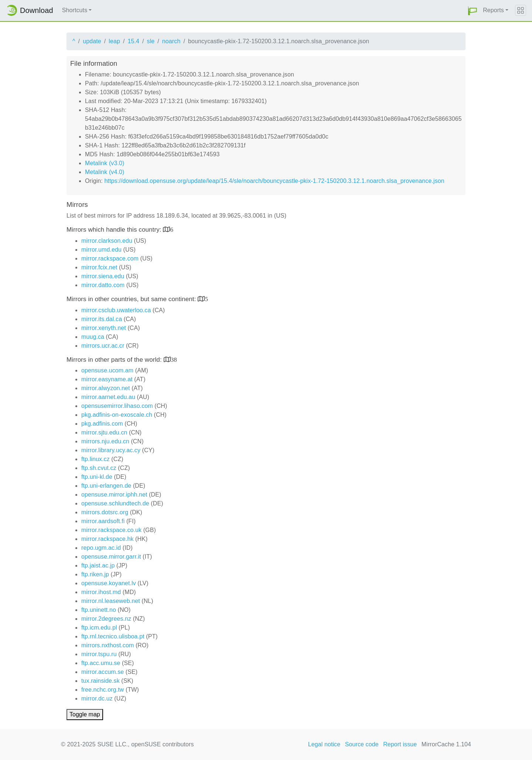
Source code (362, 744)
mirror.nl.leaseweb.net (111, 601)
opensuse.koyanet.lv (109, 583)
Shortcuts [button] (75, 10)
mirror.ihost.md (101, 592)
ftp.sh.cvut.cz (99, 468)
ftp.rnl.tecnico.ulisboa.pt (113, 636)
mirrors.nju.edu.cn (105, 441)
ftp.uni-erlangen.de (106, 486)
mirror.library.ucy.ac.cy (111, 450)
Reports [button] (493, 10)
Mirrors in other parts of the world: (115, 360)
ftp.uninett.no (99, 610)
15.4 (133, 41)
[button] (473, 11)
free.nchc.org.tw (103, 690)
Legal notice (324, 744)
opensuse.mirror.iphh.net (114, 495)
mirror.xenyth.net (104, 328)
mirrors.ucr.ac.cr (103, 346)
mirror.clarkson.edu (107, 241)
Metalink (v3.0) (105, 163)
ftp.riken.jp (95, 574)
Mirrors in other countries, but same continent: (132, 299)
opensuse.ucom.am (107, 370)
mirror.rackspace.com (110, 258)
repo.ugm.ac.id (101, 548)
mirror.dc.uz (97, 698)
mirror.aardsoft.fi (103, 521)
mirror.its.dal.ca (102, 319)
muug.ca (93, 337)
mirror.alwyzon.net (106, 388)
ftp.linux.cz (96, 459)
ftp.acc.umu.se (101, 663)
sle (151, 41)
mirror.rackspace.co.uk (111, 530)
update (92, 41)
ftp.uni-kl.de (97, 477)
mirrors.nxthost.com (108, 645)
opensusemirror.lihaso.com (117, 406)
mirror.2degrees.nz (106, 619)
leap (114, 41)
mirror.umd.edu (101, 250)
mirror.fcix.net (99, 267)
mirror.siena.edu (103, 276)
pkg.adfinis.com (102, 424)
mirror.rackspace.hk (108, 539)
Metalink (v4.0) (105, 172)
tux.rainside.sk (100, 681)
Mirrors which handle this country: (115, 230)
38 (174, 359)
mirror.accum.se (103, 672)
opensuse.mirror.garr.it (111, 557)
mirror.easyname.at (107, 379)
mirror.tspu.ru (99, 654)
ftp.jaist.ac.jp (98, 565)
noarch (171, 41)
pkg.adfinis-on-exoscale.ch (117, 415)
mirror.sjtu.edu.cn (104, 432)
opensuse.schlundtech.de (115, 503)
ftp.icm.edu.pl (99, 628)
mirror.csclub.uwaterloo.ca (116, 310)
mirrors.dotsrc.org (105, 512)
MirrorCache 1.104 (446, 744)
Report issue (400, 744)
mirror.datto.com (103, 285)
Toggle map (85, 714)
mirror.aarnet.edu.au (108, 397)
